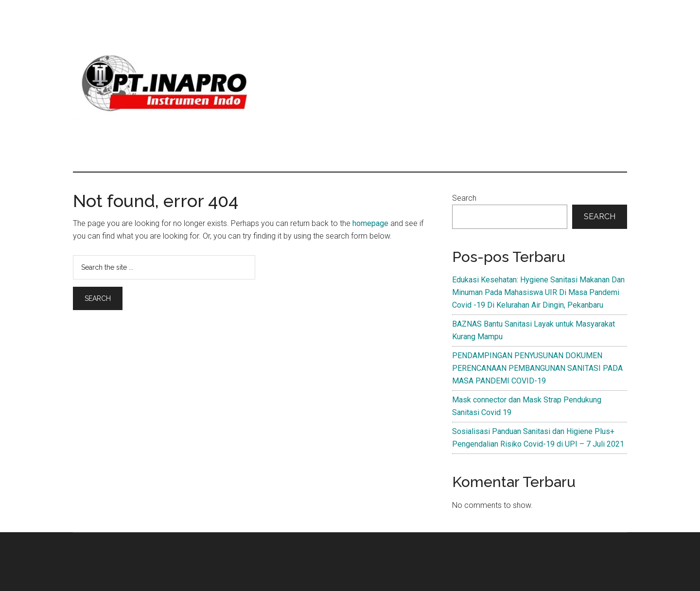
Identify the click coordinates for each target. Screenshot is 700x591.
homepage (370, 223)
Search (464, 198)
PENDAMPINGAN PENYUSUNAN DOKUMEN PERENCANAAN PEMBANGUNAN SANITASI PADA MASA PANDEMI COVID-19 (537, 368)
